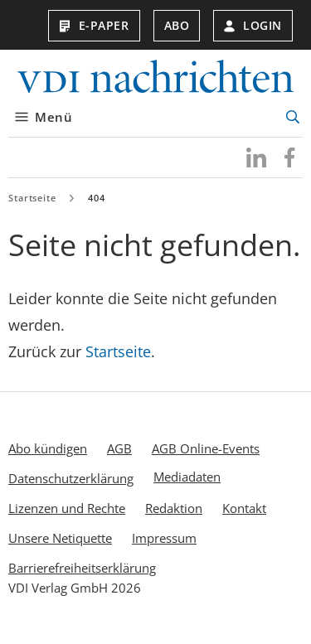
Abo (177, 25)
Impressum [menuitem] (164, 538)
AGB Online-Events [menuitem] (206, 448)
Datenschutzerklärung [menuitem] (71, 478)
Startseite (32, 198)
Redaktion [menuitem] (174, 508)
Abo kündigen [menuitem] (48, 448)
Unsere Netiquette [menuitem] (60, 538)
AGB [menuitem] (119, 448)
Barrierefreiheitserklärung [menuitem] (82, 568)
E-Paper (94, 25)
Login (253, 25)
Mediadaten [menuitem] (187, 477)
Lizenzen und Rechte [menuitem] (67, 508)
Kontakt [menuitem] (244, 508)
